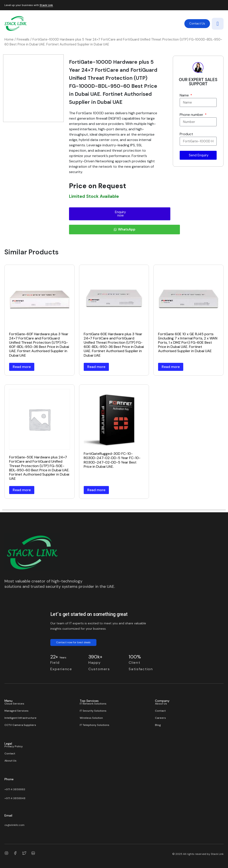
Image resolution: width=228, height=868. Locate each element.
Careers (160, 718)
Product (186, 134)
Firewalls (23, 39)
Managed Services (16, 711)
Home (9, 39)
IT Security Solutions (93, 711)
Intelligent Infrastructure (20, 718)
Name (185, 95)
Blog (158, 725)
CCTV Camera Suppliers (20, 725)
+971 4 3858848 (15, 798)
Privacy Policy (14, 746)
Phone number (192, 115)
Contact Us (197, 23)
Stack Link (46, 5)
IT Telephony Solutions (95, 725)
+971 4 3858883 (15, 789)
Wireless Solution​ (91, 718)
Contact (160, 711)
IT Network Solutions (93, 704)
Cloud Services (14, 704)
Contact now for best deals (73, 642)
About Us (161, 704)
